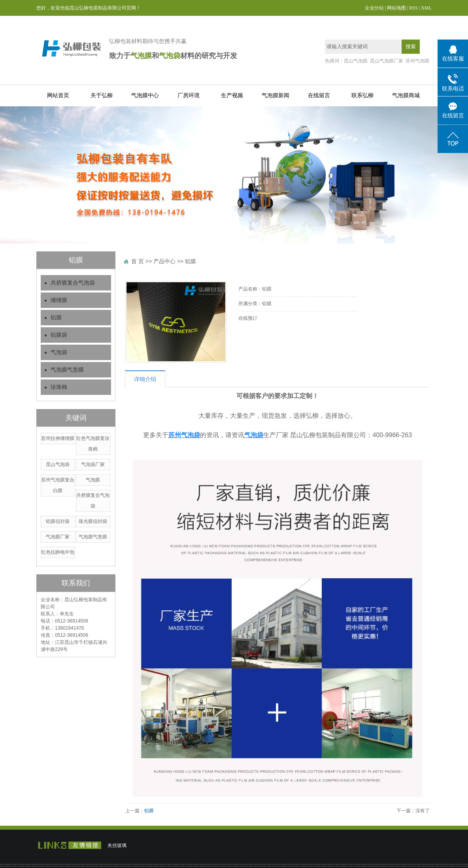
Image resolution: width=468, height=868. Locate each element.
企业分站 (374, 8)
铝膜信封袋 (58, 521)
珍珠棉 (59, 387)
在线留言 (319, 95)
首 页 (138, 261)
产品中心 (164, 261)
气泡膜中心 (145, 95)
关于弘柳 (102, 95)
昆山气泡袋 (58, 464)
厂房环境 (189, 95)
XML (426, 8)
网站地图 (396, 8)
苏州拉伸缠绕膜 (58, 438)
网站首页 (58, 95)
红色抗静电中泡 (58, 552)
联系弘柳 (362, 95)
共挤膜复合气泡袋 (73, 283)
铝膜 (56, 318)
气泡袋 (59, 352)
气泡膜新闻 (276, 95)
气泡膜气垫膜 (67, 370)
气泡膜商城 (406, 95)
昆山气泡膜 (356, 61)
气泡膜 (93, 480)
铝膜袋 (59, 335)
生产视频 (232, 95)
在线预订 (248, 318)
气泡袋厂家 (93, 464)
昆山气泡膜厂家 (387, 61)
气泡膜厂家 (58, 537)
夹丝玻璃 (117, 845)
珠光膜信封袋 (93, 521)
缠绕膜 (59, 300)
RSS (414, 8)
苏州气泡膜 (417, 61)
